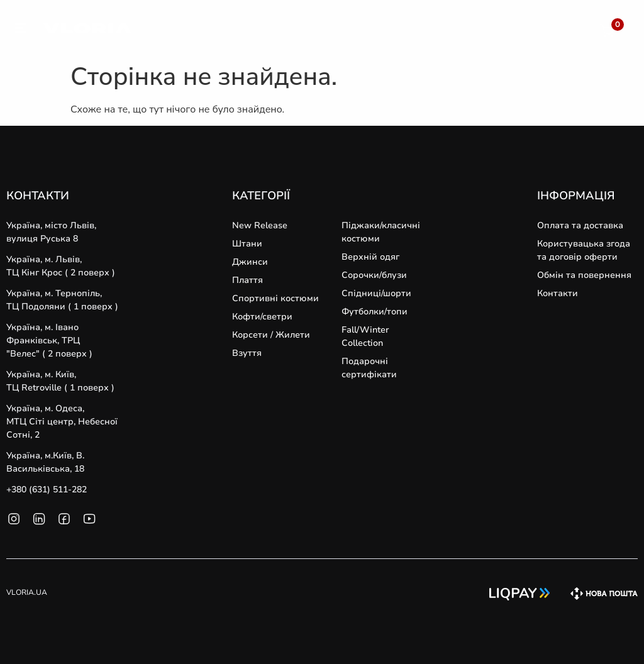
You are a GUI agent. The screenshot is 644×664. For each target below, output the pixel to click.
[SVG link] (21, 30)
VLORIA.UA (27, 592)
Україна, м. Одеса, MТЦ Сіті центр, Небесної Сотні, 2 (62, 422)
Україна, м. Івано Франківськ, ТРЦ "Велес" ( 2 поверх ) (49, 340)
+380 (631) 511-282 (47, 490)
